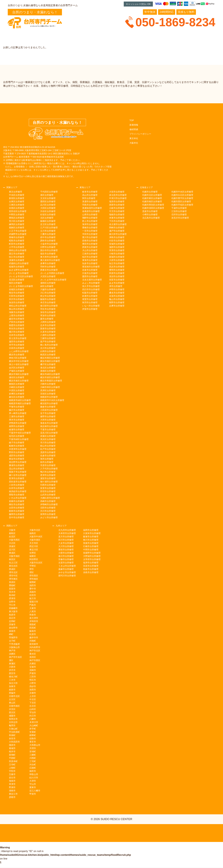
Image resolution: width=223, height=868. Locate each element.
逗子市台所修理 (48, 413)
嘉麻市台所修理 (66, 569)
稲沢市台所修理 (90, 257)
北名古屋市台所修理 (92, 280)
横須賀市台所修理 (49, 403)
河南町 (33, 641)
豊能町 (12, 585)
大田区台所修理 (48, 208)
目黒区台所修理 (17, 208)
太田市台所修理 (17, 508)
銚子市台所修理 (17, 443)
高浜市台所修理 (117, 267)
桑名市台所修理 (117, 293)
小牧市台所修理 (117, 254)
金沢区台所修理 (17, 368)
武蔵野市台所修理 (18, 234)
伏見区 (12, 709)
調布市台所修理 (48, 241)
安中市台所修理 (17, 517)
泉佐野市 (13, 628)
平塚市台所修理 (17, 407)
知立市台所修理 (117, 263)
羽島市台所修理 (90, 205)
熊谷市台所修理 (17, 293)
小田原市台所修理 (49, 410)
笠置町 (33, 732)
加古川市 (13, 683)
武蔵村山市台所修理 (19, 263)
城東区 (33, 556)
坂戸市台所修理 (48, 342)
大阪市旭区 (14, 556)
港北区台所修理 (48, 368)
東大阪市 (13, 611)
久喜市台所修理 (48, 332)
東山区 (12, 703)
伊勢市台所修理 (117, 289)
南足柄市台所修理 (49, 426)
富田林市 (34, 644)
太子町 (12, 641)
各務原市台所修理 (91, 211)
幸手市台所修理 (17, 345)
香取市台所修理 (17, 495)
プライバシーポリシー (140, 134)
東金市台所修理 (17, 459)
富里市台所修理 (48, 488)
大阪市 (12, 530)
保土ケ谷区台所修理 (19, 364)
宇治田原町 (14, 732)
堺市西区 (34, 576)
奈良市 (12, 738)
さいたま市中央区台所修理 (53, 280)
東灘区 (12, 664)
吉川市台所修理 (48, 348)
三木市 (12, 680)
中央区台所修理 (17, 195)
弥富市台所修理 (117, 280)
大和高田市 (14, 742)
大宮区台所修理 (48, 276)
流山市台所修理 (17, 469)
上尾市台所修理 (17, 315)
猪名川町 (13, 677)
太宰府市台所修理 (92, 559)
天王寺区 (34, 543)
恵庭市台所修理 (150, 211)
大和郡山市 (35, 745)
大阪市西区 (14, 540)
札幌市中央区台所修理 (182, 192)
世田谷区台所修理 (18, 211)
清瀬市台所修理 (17, 260)
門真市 (33, 605)
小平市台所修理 (17, 247)
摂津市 (12, 598)
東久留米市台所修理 (50, 260)
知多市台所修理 (90, 263)
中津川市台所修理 (118, 198)
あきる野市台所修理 (19, 270)
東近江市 (13, 794)
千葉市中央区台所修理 (20, 433)
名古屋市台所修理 (118, 224)
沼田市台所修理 (48, 508)
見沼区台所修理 (17, 280)
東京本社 (134, 138)
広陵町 (33, 768)
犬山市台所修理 (90, 250)
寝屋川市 (34, 602)
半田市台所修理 (90, 234)
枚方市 (33, 598)
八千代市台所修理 (49, 469)
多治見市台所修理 (118, 195)
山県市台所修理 (90, 215)
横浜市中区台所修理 (19, 361)
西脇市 (12, 693)
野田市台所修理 (17, 452)
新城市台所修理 (117, 257)
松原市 (33, 634)
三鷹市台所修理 (48, 234)
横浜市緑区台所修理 (50, 374)
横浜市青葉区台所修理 (51, 381)
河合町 (33, 765)
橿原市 (12, 745)
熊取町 (33, 624)
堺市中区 (13, 576)
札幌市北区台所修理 (152, 195)
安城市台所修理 (117, 244)
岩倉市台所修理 (90, 270)
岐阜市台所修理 (90, 192)
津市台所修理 (116, 286)
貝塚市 (12, 624)
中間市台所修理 (91, 550)
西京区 (12, 712)
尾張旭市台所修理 (91, 267)
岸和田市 (34, 621)
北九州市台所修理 (67, 530)
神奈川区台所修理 (18, 358)
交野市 (12, 602)
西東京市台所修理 (49, 270)
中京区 (33, 699)
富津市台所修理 (17, 478)
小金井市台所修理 (49, 244)
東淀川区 (34, 550)
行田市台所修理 (17, 296)
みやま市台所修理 (67, 572)
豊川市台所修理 (90, 237)
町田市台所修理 (17, 244)
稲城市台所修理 (17, 267)
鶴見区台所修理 (48, 355)
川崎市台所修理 (48, 384)
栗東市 (33, 787)
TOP (132, 120)
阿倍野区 (34, 559)
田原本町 (13, 761)
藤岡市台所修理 (17, 514)
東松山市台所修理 (18, 306)
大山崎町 (34, 725)
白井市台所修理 (17, 488)
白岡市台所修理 (48, 351)
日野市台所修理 (48, 247)
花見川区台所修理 (49, 433)
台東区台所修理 (17, 201)
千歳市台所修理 (179, 208)
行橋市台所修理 (91, 546)
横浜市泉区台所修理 (19, 381)
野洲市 (12, 787)
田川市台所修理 (66, 540)
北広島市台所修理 (151, 218)
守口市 (12, 605)
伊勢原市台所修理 (18, 423)
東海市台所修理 (90, 260)
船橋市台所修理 (17, 446)
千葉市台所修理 (48, 430)
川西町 (33, 758)
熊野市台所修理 (117, 302)
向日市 (33, 716)
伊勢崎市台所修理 (49, 504)
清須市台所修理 (117, 276)
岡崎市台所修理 (117, 228)
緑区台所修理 (47, 286)
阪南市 (33, 631)
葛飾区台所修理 (17, 228)
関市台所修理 (89, 198)
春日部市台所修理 (49, 306)
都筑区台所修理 (17, 384)
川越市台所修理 (48, 289)
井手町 (33, 729)
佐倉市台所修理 (48, 456)
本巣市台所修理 (117, 218)
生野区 (33, 553)
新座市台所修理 (48, 329)
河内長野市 (35, 647)
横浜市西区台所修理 (50, 358)
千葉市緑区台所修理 (19, 439)
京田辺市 (13, 722)
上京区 (33, 696)
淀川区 (12, 550)
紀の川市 (34, 778)
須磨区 (12, 654)
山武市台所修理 (48, 495)
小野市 (33, 683)
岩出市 (12, 778)
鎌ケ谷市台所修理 (18, 475)
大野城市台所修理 (92, 556)
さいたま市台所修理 (19, 273)
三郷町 (33, 755)
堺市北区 (13, 572)
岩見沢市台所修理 (180, 218)
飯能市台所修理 (48, 299)
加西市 (33, 690)
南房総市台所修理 (18, 491)
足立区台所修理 (48, 224)
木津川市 (34, 722)
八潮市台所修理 (48, 335)
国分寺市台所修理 (49, 250)
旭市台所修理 (47, 459)
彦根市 (12, 797)
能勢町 (33, 582)
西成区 (12, 569)
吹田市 (33, 595)
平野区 (33, 566)
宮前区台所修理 (48, 394)
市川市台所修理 (48, 443)
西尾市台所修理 (90, 247)
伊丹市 (12, 670)
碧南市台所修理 (90, 241)
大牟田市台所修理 (67, 533)
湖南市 (12, 791)
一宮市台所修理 (90, 231)
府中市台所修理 (48, 237)
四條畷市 (13, 608)
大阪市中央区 (36, 537)
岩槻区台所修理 (17, 289)
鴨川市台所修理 (48, 472)
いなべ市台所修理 (91, 306)
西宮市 (12, 673)
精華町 (33, 735)
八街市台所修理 (17, 485)
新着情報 (134, 125)
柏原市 (12, 615)
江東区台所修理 (17, 205)
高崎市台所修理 (48, 501)
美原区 (12, 582)
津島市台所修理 (117, 237)
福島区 (33, 533)
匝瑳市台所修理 (48, 491)
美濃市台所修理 (90, 201)
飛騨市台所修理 (90, 218)
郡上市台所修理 (90, 221)
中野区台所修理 (17, 215)
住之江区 (13, 563)
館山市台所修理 (48, 446)
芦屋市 (33, 673)
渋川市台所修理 (48, 511)
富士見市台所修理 (18, 338)
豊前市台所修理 (66, 550)
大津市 (33, 781)
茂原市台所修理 (48, 452)
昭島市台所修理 (17, 241)
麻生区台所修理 (17, 397)
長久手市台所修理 (91, 286)
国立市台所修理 (17, 254)
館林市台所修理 (17, 511)
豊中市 (33, 589)
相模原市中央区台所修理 (52, 400)
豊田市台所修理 (90, 244)
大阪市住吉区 (36, 563)
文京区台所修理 (48, 198)
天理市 (33, 748)
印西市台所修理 (48, 485)
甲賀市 (33, 794)
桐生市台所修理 (17, 504)
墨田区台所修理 (48, 201)
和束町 (12, 735)
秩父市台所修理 (48, 296)
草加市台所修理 (48, 315)
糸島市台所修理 (91, 572)
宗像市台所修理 (66, 559)
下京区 (33, 703)
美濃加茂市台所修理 (92, 208)
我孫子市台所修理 (18, 472)
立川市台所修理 (48, 231)
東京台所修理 (15, 192)
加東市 (12, 686)
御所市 (33, 771)
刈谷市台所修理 (117, 241)
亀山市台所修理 (117, 299)
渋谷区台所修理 (48, 211)
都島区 (12, 533)
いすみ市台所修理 (18, 498)
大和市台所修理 (48, 420)
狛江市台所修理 (17, 257)
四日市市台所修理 (91, 289)
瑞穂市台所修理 (117, 215)
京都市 (33, 693)
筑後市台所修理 (91, 543)
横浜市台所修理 (17, 355)
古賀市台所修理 (66, 563)
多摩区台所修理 (17, 394)
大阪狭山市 (14, 647)
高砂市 (33, 686)
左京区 (12, 699)
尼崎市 (33, 670)
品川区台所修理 (48, 205)
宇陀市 (12, 771)
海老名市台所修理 (49, 423)
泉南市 (12, 631)
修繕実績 (134, 129)
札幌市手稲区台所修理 (182, 205)
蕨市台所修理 (47, 319)
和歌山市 (34, 774)
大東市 (33, 608)
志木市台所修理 (48, 325)
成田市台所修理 (17, 456)
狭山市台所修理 (17, 309)
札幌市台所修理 (150, 192)
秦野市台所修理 (48, 416)
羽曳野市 (13, 638)
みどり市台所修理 (49, 517)
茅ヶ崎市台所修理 (18, 413)
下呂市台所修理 (117, 221)
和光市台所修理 (17, 329)
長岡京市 (13, 719)
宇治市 (33, 712)
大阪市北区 (35, 530)
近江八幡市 (35, 791)
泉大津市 (34, 618)
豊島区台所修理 (17, 218)
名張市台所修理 (117, 296)
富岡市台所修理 (48, 514)
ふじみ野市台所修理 (19, 351)
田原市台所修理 (117, 273)
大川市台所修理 (66, 546)
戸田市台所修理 (17, 322)
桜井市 (12, 752)
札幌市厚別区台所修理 (153, 205)
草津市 (12, 784)
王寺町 (12, 765)
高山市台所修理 (90, 195)
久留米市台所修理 (92, 533)
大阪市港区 (35, 540)
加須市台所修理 (17, 302)
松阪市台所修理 (90, 293)
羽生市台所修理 (48, 309)
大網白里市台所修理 (50, 498)
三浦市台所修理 (17, 416)
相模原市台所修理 (49, 397)
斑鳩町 (12, 755)
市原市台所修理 (48, 465)
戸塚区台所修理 (17, 371)
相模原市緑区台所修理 (20, 400)
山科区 (33, 709)
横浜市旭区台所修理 (19, 374)
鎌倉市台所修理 (48, 407)
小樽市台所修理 (150, 215)
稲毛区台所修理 (17, 436)
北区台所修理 (47, 218)
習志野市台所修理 (18, 462)
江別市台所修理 (179, 211)
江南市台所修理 (90, 254)
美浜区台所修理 (48, 439)
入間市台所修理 (48, 322)
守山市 (33, 784)
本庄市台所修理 (48, 302)
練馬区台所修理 (17, 224)
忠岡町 (12, 621)
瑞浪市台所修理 (117, 201)
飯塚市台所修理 (91, 537)
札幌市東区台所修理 (152, 198)
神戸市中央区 (15, 657)
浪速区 (12, 546)
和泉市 (33, 615)
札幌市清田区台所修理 (153, 208)
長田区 (33, 657)
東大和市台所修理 (49, 257)
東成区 (12, 553)
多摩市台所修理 (48, 263)
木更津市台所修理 (18, 449)
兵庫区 (33, 664)
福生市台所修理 (48, 254)
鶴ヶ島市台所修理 (49, 345)
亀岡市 (12, 725)
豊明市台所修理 (117, 270)
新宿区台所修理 (17, 198)
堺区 (32, 572)
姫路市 (12, 690)
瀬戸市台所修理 (117, 231)
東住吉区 (13, 566)
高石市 (12, 618)
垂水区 (33, 654)
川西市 (12, 667)
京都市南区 (14, 706)
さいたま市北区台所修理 (21, 276)
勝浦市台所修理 (17, 465)
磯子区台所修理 (48, 364)
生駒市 (33, 738)
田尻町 (33, 628)
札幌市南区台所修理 (152, 201)
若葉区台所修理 (48, 436)
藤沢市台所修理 (17, 410)
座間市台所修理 (17, 426)
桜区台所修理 (15, 283)
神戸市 (12, 651)
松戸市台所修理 (48, 449)
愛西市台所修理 (90, 276)
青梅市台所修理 (17, 237)
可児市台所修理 (117, 211)
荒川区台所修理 (17, 221)
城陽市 (12, 716)
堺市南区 (34, 579)
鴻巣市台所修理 (17, 312)
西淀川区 (34, 546)
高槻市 (33, 592)
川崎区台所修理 (17, 387)
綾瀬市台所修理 (17, 430)
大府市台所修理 (117, 260)
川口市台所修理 (48, 293)
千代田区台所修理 (49, 192)
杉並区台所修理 (48, 215)
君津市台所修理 (48, 475)
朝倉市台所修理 (91, 569)
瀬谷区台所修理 (17, 377)
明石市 (33, 680)
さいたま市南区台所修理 (21, 286)
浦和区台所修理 (48, 283)
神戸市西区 (35, 660)
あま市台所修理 (117, 283)
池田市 (33, 585)
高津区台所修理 (48, 390)
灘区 (11, 660)
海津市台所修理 (90, 224)
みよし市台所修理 (91, 283)
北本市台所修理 (17, 335)
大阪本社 (134, 143)
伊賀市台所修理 (90, 309)
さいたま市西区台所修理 (52, 273)
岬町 (11, 634)
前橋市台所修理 (17, 501)
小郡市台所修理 (66, 553)
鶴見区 (12, 559)
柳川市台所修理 (91, 540)
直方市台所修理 (66, 537)
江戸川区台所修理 (49, 228)
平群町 (12, 758)
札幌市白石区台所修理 (182, 195)
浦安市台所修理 (48, 478)
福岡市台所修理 (91, 530)
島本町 (12, 595)
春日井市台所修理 (118, 234)
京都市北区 (14, 696)
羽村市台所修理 (48, 267)
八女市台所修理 (66, 543)
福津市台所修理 (91, 563)
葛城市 (12, 748)
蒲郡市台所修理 (117, 247)
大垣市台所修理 (117, 192)
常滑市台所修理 (117, 250)
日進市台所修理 (90, 273)
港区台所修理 (47, 195)
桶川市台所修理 (17, 332)
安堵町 (33, 752)
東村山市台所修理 (18, 250)
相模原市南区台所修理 (20, 403)
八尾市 (33, 611)
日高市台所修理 (17, 348)
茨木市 (12, 592)
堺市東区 (13, 579)
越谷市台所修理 (17, 319)
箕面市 (12, 589)
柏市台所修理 (47, 462)
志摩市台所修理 (117, 306)
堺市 (32, 569)
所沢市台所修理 (17, 299)
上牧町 (12, 768)
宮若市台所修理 (91, 566)
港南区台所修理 (48, 371)
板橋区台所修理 (48, 221)
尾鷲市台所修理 (90, 299)
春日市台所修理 (66, 556)
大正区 (12, 543)
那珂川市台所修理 (67, 576)
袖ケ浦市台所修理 (49, 482)
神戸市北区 (35, 651)
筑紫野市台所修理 (92, 553)
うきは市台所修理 (67, 566)
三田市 (33, 677)
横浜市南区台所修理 (50, 361)
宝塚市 (33, 667)
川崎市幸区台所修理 (50, 387)
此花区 (12, 537)
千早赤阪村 (14, 644)
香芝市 (33, 742)
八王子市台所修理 (18, 231)
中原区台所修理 (17, 390)
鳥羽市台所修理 (90, 302)
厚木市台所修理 (17, 420)
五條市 (12, 774)
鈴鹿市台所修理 (90, 296)
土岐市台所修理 (117, 208)
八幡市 (33, 719)
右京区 (33, 706)
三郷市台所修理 (48, 338)
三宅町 (33, 761)
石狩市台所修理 (179, 215)
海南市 (12, 781)
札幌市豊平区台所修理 (182, 198)
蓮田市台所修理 (17, 342)
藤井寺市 (34, 638)
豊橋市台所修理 (90, 228)
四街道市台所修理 (18, 482)
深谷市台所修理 (48, 312)
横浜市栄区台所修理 (50, 377)
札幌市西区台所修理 (181, 201)
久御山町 (13, 729)
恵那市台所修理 (117, 205)
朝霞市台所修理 (17, 325)
